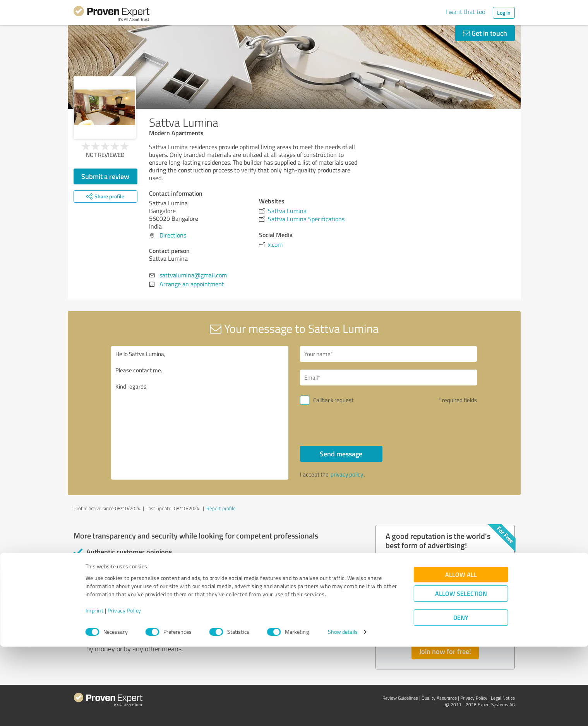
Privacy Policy (124, 690)
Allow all (461, 654)
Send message (341, 454)
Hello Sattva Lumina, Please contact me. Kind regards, (200, 413)
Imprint (95, 690)
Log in (504, 13)
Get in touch (485, 33)
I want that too (465, 12)
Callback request (333, 400)
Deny (461, 697)
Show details (343, 711)
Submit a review (105, 176)
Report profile (221, 508)
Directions (173, 235)
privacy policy (347, 474)
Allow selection (461, 673)
